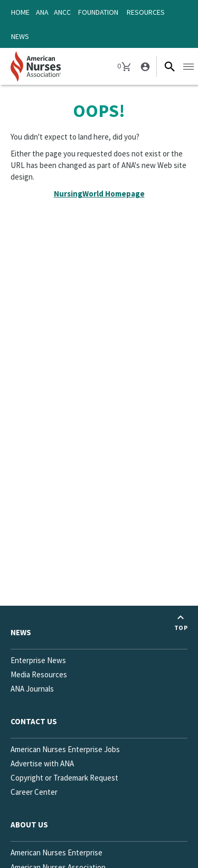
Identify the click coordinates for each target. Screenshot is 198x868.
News (20, 36)
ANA (42, 12)
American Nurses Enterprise (56, 852)
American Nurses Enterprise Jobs (65, 749)
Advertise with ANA (42, 763)
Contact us (34, 721)
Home (20, 12)
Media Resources (39, 674)
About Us (29, 825)
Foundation (98, 12)
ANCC (62, 12)
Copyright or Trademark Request (64, 778)
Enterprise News (38, 660)
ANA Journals (32, 689)
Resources (146, 12)
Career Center (34, 792)
